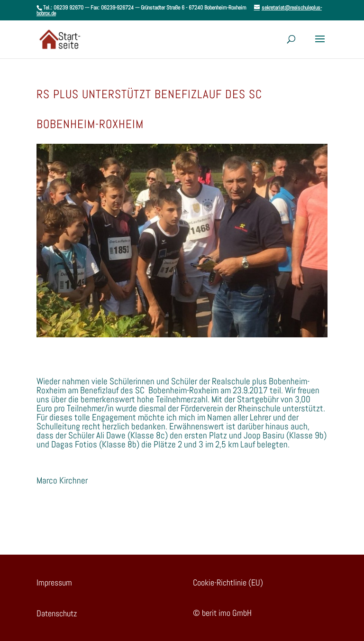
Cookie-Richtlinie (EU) (228, 582)
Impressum (54, 582)
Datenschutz (57, 613)
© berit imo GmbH (222, 613)
